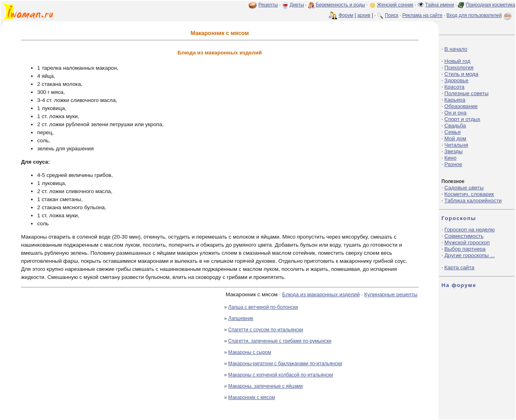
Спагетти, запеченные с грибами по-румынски (280, 341)
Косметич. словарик (469, 194)
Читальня (456, 145)
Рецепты (268, 5)
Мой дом (455, 138)
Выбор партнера (465, 249)
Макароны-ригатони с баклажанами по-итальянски (285, 364)
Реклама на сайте (422, 15)
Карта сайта (459, 267)
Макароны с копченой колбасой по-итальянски (281, 375)
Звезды (453, 151)
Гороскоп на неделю (469, 230)
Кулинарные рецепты (391, 294)
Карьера (455, 100)
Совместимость (464, 236)
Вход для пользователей (480, 15)
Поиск (392, 15)
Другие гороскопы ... (469, 255)
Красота (454, 87)
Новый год (457, 61)
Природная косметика (491, 5)
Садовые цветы (464, 188)
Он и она (455, 113)
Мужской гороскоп (467, 242)
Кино (450, 158)
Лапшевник (241, 318)
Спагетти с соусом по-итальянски (266, 330)
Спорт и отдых (462, 119)
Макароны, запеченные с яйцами (265, 386)
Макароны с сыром (250, 352)
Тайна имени (440, 5)
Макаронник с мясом (252, 397)
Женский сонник (395, 5)
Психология (459, 68)
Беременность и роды (340, 5)
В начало (456, 49)
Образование (461, 106)
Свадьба (455, 126)
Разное (453, 164)
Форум (346, 15)
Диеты (297, 5)
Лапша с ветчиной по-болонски (263, 307)
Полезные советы (466, 93)
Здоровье (456, 80)
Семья (452, 132)
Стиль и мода (461, 74)
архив (364, 15)
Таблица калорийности (473, 201)
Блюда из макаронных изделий (321, 294)
